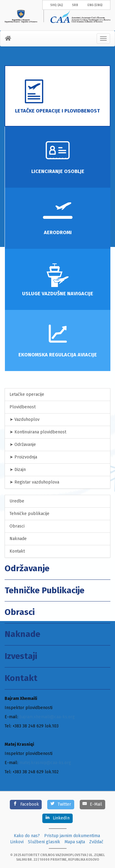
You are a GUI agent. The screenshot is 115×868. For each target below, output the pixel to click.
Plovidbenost (23, 407)
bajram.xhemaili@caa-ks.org (47, 717)
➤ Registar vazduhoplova (34, 482)
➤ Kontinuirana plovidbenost (38, 432)
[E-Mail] (92, 805)
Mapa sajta (75, 842)
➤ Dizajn (18, 470)
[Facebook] (26, 805)
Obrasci (17, 526)
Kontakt (17, 551)
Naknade (18, 539)
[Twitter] (61, 805)
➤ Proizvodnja (23, 457)
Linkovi (17, 842)
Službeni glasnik (44, 842)
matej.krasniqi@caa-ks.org (45, 763)
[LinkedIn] (57, 818)
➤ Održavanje (23, 445)
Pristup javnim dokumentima (72, 836)
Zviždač (96, 842)
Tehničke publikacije (29, 514)
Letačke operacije (27, 394)
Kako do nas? (27, 836)
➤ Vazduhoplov (25, 419)
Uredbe (17, 501)
